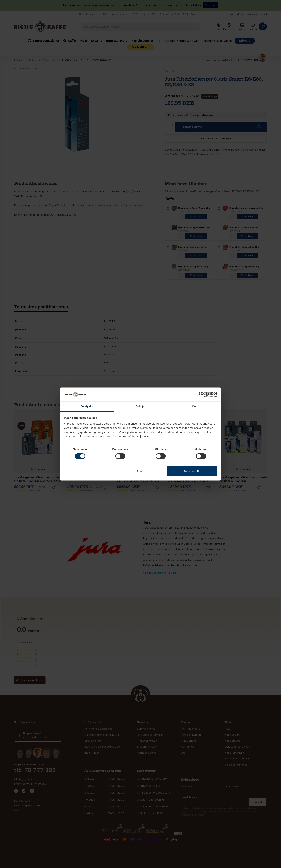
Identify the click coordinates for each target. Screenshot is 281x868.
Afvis (140, 471)
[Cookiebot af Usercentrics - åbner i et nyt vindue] (202, 394)
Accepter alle (192, 471)
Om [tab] (194, 406)
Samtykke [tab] (87, 406)
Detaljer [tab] (140, 406)
